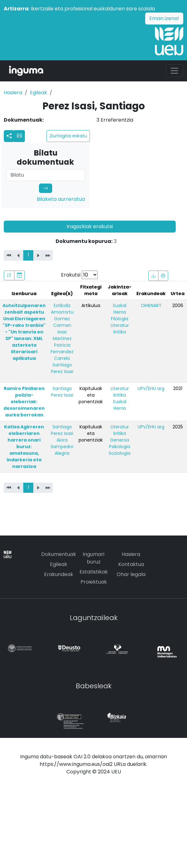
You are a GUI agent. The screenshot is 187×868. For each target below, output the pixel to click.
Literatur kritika (120, 329)
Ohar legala (131, 574)
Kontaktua (131, 564)
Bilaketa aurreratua (61, 199)
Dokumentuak (59, 554)
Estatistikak (94, 572)
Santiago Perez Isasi (62, 368)
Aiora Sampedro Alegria (62, 447)
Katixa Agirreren (24, 447)
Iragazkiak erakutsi (90, 226)
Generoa (120, 440)
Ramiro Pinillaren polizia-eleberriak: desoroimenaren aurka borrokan (24, 402)
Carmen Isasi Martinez (62, 332)
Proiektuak (94, 582)
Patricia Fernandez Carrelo (62, 352)
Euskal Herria (120, 309)
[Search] (46, 175)
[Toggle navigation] (174, 71)
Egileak (38, 93)
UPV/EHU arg (151, 388)
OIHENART (151, 305)
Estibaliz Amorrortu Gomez (62, 312)
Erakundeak (59, 574)
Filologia (120, 319)
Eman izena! (164, 18)
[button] (19, 136)
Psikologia (120, 447)
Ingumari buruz (93, 558)
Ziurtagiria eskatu (68, 136)
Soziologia (120, 453)
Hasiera (13, 93)
